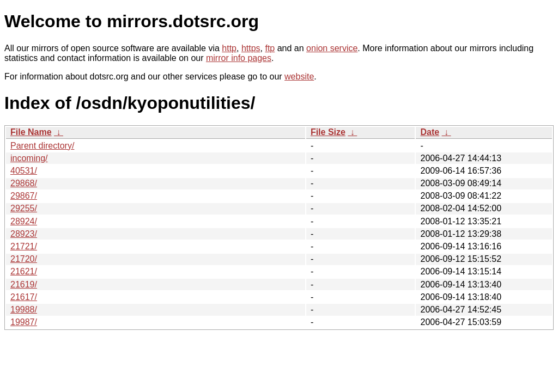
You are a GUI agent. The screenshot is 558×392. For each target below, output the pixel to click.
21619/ (24, 284)
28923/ (24, 234)
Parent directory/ (42, 146)
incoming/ (29, 158)
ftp (270, 48)
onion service (332, 48)
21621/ (24, 271)
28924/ (24, 221)
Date (430, 132)
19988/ (24, 310)
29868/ (24, 183)
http (229, 48)
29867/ (24, 196)
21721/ (24, 246)
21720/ (24, 259)
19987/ (24, 322)
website (299, 76)
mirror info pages (239, 58)
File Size (328, 132)
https (251, 48)
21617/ (24, 297)
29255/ (24, 208)
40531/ (24, 171)
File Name (31, 132)
